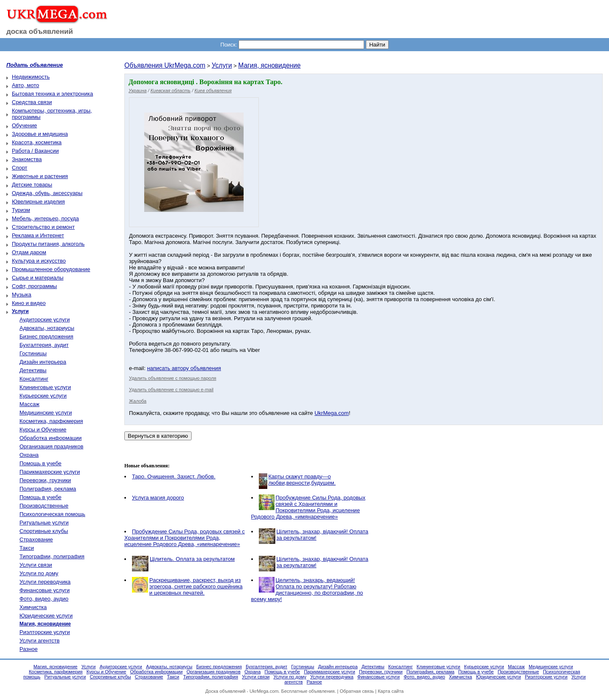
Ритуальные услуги (44, 523)
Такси (27, 548)
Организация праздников (51, 446)
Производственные (44, 506)
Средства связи (32, 102)
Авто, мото (25, 85)
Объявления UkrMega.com (165, 65)
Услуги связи (36, 565)
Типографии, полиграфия (52, 556)
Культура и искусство (39, 261)
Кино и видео (29, 303)
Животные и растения (40, 176)
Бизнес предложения (46, 336)
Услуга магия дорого (158, 498)
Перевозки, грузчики (45, 480)
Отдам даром (29, 252)
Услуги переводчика (45, 582)
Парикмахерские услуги (50, 472)
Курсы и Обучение (43, 430)
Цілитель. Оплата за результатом (192, 559)
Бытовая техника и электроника (52, 94)
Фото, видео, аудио (44, 599)
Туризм (21, 210)
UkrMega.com (332, 413)
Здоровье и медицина (40, 134)
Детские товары (32, 185)
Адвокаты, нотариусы (47, 328)
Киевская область (171, 91)
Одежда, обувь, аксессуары (47, 193)
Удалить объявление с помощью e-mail (171, 390)
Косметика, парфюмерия (51, 421)
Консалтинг (34, 379)
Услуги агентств (40, 641)
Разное (29, 649)
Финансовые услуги (45, 590)
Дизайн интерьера (43, 362)
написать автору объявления (184, 368)
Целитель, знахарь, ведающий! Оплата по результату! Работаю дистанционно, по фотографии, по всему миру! (307, 590)
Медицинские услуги (46, 413)
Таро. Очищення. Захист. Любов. (174, 476)
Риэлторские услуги (45, 632)
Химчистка (33, 607)
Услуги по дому (39, 573)
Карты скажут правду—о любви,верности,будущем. (302, 480)
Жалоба (138, 401)
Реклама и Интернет (38, 235)
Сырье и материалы (38, 278)
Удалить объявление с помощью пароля (173, 378)
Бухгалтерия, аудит (44, 345)
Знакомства (27, 159)
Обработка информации (51, 438)
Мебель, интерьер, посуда (45, 218)
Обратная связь (357, 691)
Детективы (33, 370)
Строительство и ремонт (43, 227)
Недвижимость (31, 77)
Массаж (29, 404)
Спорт (20, 168)
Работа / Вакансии (35, 151)
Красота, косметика (37, 142)
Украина (138, 91)
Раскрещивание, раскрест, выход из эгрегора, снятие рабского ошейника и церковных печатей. (196, 586)
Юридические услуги (46, 616)
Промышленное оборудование (51, 269)
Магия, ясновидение (269, 65)
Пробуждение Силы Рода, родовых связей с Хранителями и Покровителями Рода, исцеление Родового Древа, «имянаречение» (308, 507)
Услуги (222, 65)
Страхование (36, 539)
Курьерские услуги (43, 396)
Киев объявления (213, 91)
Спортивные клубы (44, 531)
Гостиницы (33, 353)
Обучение (24, 125)
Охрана (29, 455)
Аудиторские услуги (45, 320)
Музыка (22, 295)
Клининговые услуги (45, 387)
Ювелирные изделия (38, 202)
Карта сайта (391, 691)
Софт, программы (34, 286)
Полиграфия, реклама (48, 489)
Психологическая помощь (52, 514)
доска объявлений (40, 32)
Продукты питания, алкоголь (48, 244)
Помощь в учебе (40, 463)
